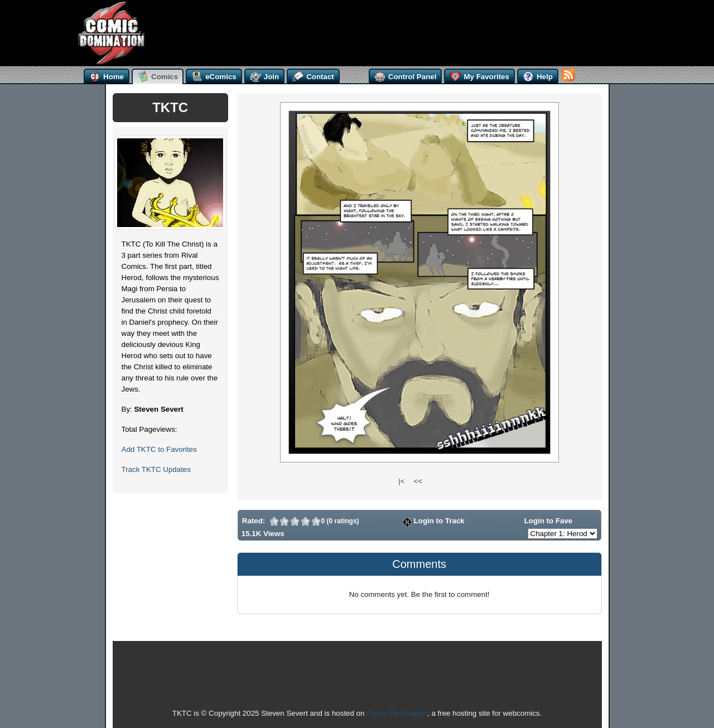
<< (418, 481)
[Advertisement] (361, 32)
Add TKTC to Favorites (159, 449)
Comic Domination (397, 713)
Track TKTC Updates (156, 469)
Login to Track (434, 521)
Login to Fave (543, 521)
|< (401, 481)
